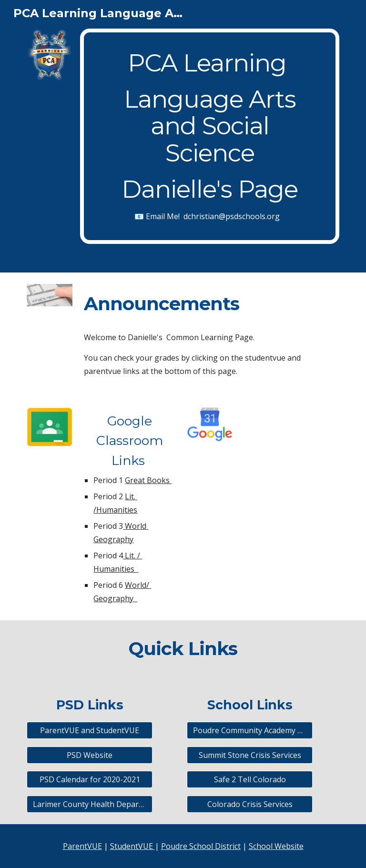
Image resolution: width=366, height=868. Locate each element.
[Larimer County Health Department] (89, 804)
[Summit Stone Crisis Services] (249, 755)
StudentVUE (132, 846)
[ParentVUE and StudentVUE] (89, 730)
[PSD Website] (89, 755)
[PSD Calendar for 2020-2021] (89, 779)
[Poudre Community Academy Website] (249, 730)
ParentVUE (82, 846)
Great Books (148, 480)
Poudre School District (201, 846)
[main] (209, 136)
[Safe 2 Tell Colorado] (249, 779)
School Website (276, 846)
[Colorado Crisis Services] (249, 804)
